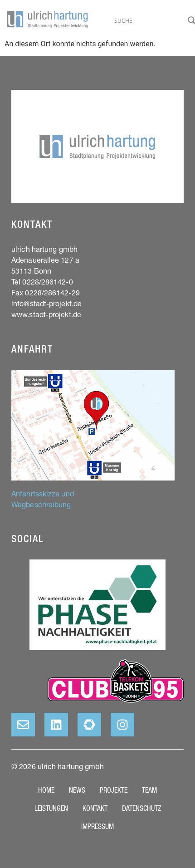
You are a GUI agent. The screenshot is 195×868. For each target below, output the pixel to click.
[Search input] (149, 20)
